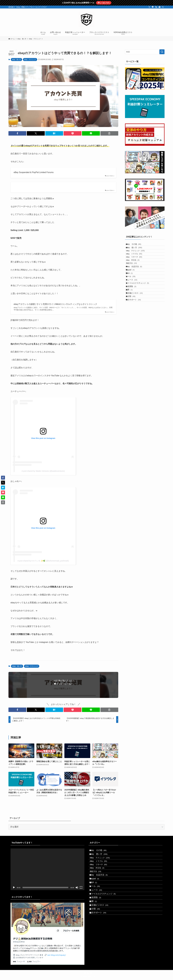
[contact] (159, 7)
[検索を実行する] (162, 52)
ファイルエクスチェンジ (140, 308)
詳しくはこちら (104, 3)
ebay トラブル (137, 261)
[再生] (14, 887)
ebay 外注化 (136, 271)
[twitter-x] (149, 7)
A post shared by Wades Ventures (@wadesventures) (43, 471)
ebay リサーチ (137, 266)
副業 (132, 319)
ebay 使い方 (17, 59)
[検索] (163, 7)
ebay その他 (136, 245)
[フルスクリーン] (81, 887)
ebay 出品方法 (136, 281)
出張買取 (134, 314)
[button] (17, 133)
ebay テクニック (30, 59)
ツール (133, 297)
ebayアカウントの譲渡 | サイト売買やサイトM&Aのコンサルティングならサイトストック (55, 304)
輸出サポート (136, 335)
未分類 (133, 330)
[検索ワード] (145, 52)
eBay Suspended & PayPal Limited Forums (34, 172)
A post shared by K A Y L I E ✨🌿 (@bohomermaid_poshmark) (43, 561)
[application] (47, 869)
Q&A (132, 292)
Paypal (133, 287)
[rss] (156, 7)
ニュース (134, 303)
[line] (153, 7)
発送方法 (135, 276)
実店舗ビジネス (137, 324)
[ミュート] (77, 887)
